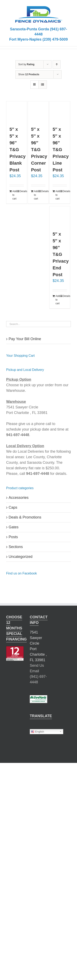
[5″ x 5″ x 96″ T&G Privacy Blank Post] (17, 112)
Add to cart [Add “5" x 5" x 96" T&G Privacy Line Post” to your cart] (57, 195)
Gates (14, 527)
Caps (13, 507)
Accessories (19, 498)
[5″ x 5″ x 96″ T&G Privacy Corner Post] (38, 112)
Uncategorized (21, 557)
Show (29, 74)
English (37, 732)
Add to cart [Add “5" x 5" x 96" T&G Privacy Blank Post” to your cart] (14, 195)
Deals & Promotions (25, 517)
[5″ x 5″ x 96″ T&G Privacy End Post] (60, 217)
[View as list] (43, 85)
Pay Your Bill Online (25, 339)
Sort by (26, 64)
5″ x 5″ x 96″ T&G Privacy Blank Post (17, 150)
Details (22, 191)
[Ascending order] (57, 64)
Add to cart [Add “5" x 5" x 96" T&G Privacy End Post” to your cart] (57, 300)
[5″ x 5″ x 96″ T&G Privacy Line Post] (60, 112)
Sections (16, 547)
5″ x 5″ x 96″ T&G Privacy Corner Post (39, 150)
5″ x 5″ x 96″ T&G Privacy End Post (61, 254)
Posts (13, 537)
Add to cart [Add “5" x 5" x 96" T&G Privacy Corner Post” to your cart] (36, 195)
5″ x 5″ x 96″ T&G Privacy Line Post (61, 150)
